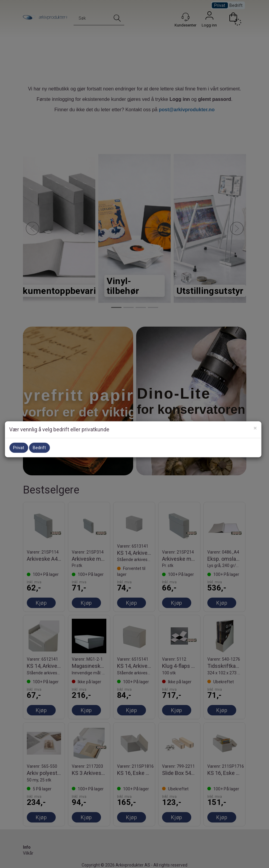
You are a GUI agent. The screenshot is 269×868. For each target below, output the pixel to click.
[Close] (255, 428)
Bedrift (39, 448)
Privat (19, 448)
